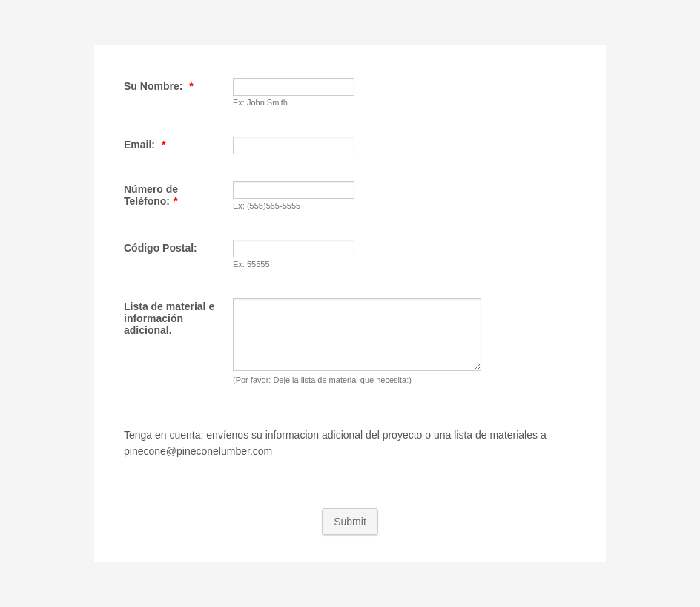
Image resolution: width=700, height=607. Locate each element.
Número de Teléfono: (151, 195)
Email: (145, 145)
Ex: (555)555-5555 (267, 206)
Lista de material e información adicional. (169, 318)
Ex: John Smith (260, 102)
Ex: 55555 (251, 264)
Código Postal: (161, 248)
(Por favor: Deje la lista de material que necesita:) (322, 380)
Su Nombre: (159, 86)
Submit (350, 522)
